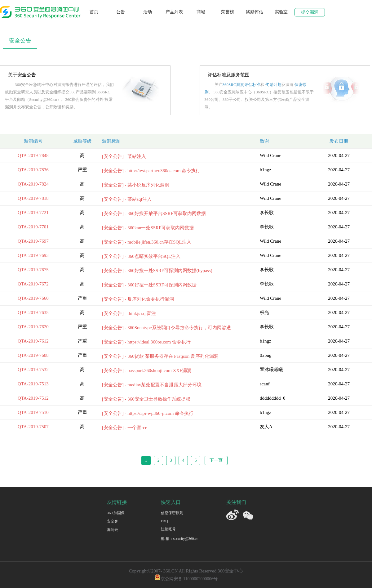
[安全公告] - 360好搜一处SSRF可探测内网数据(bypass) (157, 271)
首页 (94, 12)
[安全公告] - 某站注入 (124, 156)
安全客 (113, 521)
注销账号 (168, 529)
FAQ (164, 521)
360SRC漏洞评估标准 (241, 85)
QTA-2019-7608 (33, 355)
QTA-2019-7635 (33, 312)
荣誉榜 (228, 12)
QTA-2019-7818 (33, 198)
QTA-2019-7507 (33, 427)
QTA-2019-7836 (33, 170)
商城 (201, 12)
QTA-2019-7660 (33, 298)
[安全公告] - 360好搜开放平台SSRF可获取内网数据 (154, 213)
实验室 (281, 12)
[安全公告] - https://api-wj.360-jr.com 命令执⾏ (148, 413)
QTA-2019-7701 (33, 227)
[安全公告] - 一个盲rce (125, 428)
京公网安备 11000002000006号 (186, 579)
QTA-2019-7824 (33, 184)
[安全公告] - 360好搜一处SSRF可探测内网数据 (149, 285)
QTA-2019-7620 (33, 327)
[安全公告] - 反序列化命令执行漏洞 (138, 299)
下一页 (216, 460)
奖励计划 (273, 85)
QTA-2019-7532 (33, 370)
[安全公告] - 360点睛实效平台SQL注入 (141, 256)
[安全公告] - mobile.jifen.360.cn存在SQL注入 (147, 242)
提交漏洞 (310, 12)
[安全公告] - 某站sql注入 (127, 199)
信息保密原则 (172, 513)
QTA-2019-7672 (33, 284)
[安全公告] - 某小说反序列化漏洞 (136, 185)
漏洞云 (113, 530)
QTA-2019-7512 (33, 398)
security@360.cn (186, 539)
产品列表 (174, 12)
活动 (148, 12)
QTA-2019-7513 (33, 384)
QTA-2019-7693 (33, 255)
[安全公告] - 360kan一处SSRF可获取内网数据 (148, 228)
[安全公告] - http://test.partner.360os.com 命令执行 (151, 171)
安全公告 (20, 41)
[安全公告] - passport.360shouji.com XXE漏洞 (147, 370)
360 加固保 (116, 513)
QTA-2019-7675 (33, 270)
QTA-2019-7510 (33, 412)
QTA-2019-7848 (33, 155)
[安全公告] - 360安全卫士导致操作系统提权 (146, 399)
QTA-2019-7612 (33, 341)
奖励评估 (255, 12)
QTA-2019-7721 (33, 213)
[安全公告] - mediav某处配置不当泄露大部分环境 (152, 385)
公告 (121, 12)
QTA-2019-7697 (33, 241)
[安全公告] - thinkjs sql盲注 (129, 313)
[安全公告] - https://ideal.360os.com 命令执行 (146, 342)
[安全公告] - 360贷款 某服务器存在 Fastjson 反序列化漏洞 (160, 356)
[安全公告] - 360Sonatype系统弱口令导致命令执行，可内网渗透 (166, 328)
